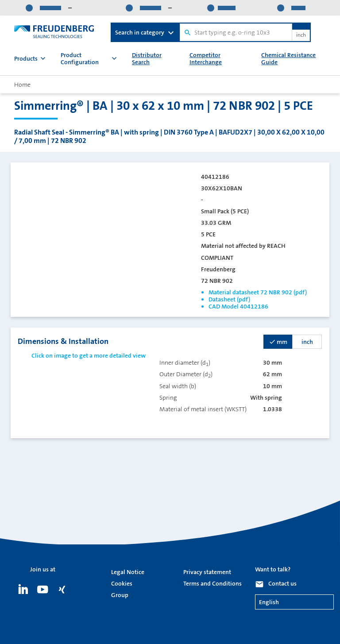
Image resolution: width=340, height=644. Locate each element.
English (269, 602)
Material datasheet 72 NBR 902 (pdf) (258, 292)
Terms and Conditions (212, 583)
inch (301, 35)
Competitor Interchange (206, 58)
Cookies (122, 583)
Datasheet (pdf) (229, 299)
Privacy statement (207, 572)
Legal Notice (128, 572)
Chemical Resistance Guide (288, 58)
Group (120, 595)
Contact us (282, 583)
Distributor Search (147, 58)
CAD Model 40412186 (238, 306)
